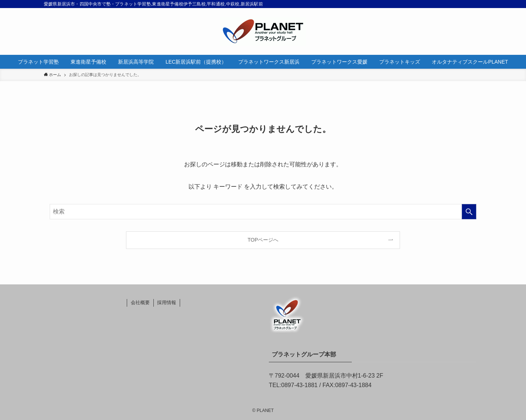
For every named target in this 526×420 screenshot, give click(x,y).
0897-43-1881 (300, 385)
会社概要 (140, 302)
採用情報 (167, 302)
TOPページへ (263, 240)
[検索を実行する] (469, 212)
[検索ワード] (263, 212)
